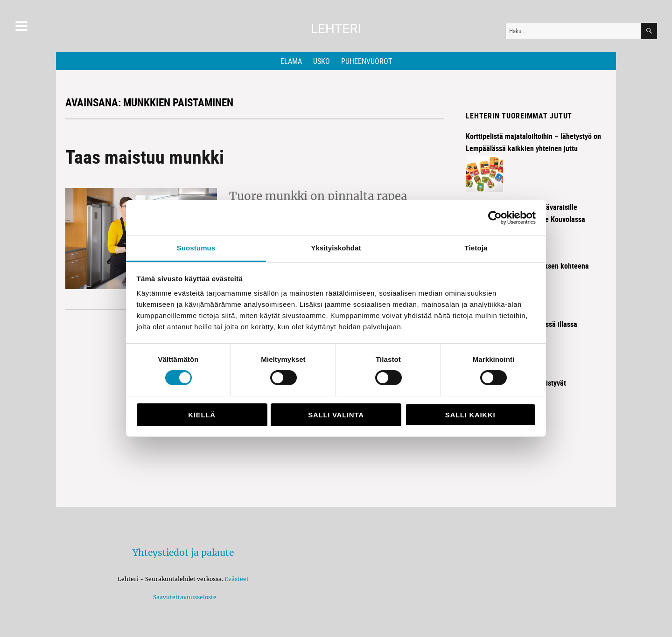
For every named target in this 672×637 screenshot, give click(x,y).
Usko (322, 61)
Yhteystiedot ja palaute (183, 553)
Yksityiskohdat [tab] (336, 248)
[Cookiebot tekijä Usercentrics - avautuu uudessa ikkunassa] (495, 217)
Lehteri (336, 29)
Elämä (291, 61)
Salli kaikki (470, 415)
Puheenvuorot (367, 61)
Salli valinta (336, 415)
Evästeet (237, 579)
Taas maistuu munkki (145, 157)
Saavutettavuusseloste (183, 597)
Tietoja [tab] (476, 248)
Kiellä (202, 415)
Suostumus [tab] (196, 248)
